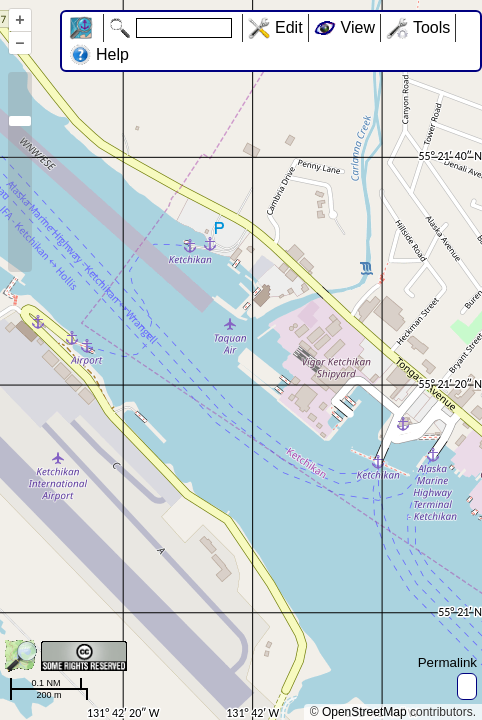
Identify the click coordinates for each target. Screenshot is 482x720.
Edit (289, 27)
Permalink (447, 662)
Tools (431, 27)
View (358, 27)
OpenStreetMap (364, 712)
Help (112, 54)
